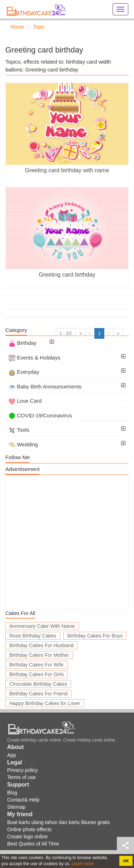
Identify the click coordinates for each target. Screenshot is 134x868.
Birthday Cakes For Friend (38, 694)
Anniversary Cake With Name (42, 626)
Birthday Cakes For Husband (41, 645)
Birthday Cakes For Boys (95, 636)
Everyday (24, 372)
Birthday (23, 343)
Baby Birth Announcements (45, 386)
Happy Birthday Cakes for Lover (45, 703)
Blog (12, 793)
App (12, 755)
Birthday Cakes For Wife (36, 665)
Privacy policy (23, 770)
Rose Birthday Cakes (33, 636)
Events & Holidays (34, 358)
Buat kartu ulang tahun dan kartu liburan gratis (58, 822)
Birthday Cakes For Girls (36, 674)
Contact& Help (23, 800)
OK (126, 861)
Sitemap (16, 807)
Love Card (25, 401)
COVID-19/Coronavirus (40, 415)
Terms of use (21, 777)
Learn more (82, 864)
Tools (19, 430)
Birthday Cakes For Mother (39, 655)
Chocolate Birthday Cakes (38, 684)
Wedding (23, 444)
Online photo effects (29, 829)
